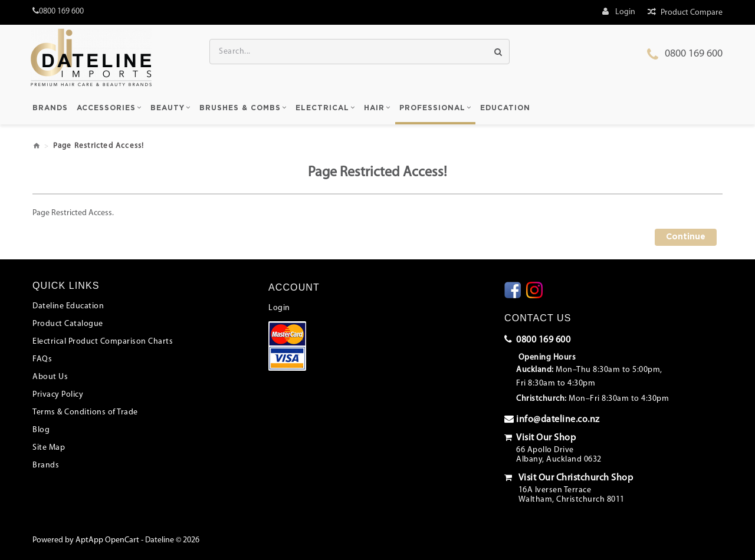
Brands (46, 465)
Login (279, 308)
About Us (50, 377)
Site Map (49, 448)
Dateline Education (68, 306)
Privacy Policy (58, 395)
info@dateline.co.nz (552, 419)
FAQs (42, 359)
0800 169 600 (694, 54)
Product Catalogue (68, 324)
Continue (686, 237)
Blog (41, 430)
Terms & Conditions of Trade (85, 412)
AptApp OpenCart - (109, 540)
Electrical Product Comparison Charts (103, 342)
